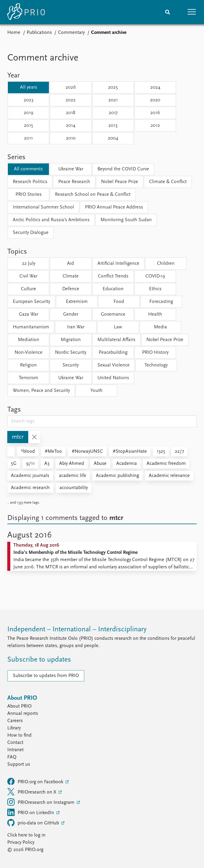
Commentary (71, 33)
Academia (127, 464)
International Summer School (43, 207)
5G (14, 464)
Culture (29, 289)
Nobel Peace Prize (120, 182)
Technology (156, 365)
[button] (192, 12)
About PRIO (19, 706)
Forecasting (161, 302)
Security (71, 365)
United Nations (113, 378)
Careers (15, 721)
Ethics (155, 289)
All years (29, 87)
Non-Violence (29, 353)
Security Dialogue (31, 233)
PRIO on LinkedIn (31, 812)
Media (160, 327)
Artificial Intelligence (118, 264)
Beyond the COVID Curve (123, 169)
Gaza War (29, 314)
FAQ (12, 757)
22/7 (179, 452)
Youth (97, 391)
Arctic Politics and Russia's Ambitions (51, 220)
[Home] (26, 12)
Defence (71, 289)
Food (119, 302)
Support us (19, 764)
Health (155, 314)
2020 (155, 100)
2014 (71, 126)
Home (14, 33)
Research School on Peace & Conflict (93, 195)
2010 (71, 138)
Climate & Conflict (168, 182)
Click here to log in (26, 835)
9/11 (30, 464)
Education (113, 289)
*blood (28, 452)
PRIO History (155, 353)
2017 (113, 113)
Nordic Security (71, 353)
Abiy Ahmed (72, 464)
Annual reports (23, 714)
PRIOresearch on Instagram (41, 802)
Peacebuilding (113, 353)
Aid (71, 264)
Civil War (28, 276)
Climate (71, 276)
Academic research (30, 488)
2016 (155, 113)
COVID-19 (155, 276)
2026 (71, 87)
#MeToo (53, 452)
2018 (71, 113)
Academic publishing (117, 476)
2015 (29, 126)
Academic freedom (166, 464)
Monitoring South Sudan (126, 220)
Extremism (77, 302)
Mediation (29, 340)
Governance (113, 314)
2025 (113, 87)
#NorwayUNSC (87, 452)
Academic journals (30, 476)
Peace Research (74, 182)
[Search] (168, 12)
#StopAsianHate (130, 452)
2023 (29, 100)
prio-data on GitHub (34, 823)
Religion (28, 365)
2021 (113, 100)
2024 (155, 87)
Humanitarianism (31, 327)
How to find (19, 735)
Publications (39, 33)
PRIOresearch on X (32, 792)
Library (14, 728)
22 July (29, 264)
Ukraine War (71, 169)
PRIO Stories (29, 195)
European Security (31, 302)
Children (166, 264)
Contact (15, 743)
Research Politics (30, 182)
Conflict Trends (113, 276)
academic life (73, 476)
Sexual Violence (114, 365)
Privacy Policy (21, 843)
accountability (74, 488)
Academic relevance (169, 476)
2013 (113, 126)
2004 (113, 138)
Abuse (100, 464)
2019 (29, 113)
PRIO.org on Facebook (36, 781)
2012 (155, 126)
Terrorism (29, 378)
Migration (71, 340)
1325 (161, 452)
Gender (71, 314)
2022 (71, 100)
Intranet (15, 750)
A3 (47, 464)
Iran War (76, 327)
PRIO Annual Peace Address (114, 207)
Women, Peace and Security (41, 391)
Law (118, 327)
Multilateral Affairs (116, 340)
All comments (28, 169)
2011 (28, 138)
